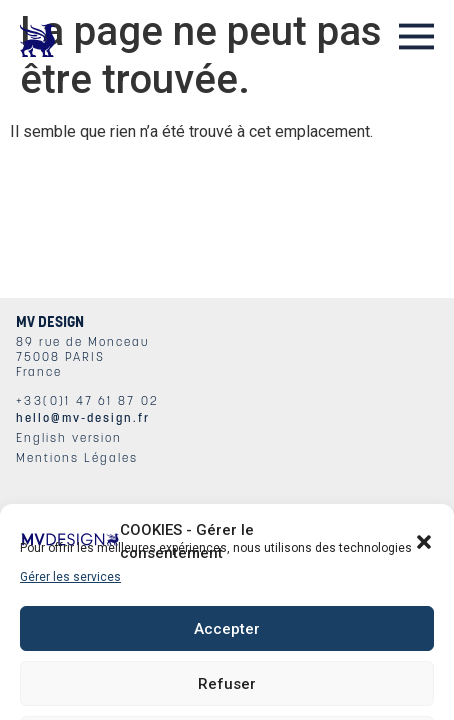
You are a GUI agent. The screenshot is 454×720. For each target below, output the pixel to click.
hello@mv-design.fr (83, 417)
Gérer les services (70, 577)
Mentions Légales (77, 457)
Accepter (227, 629)
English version (69, 437)
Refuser (227, 684)
